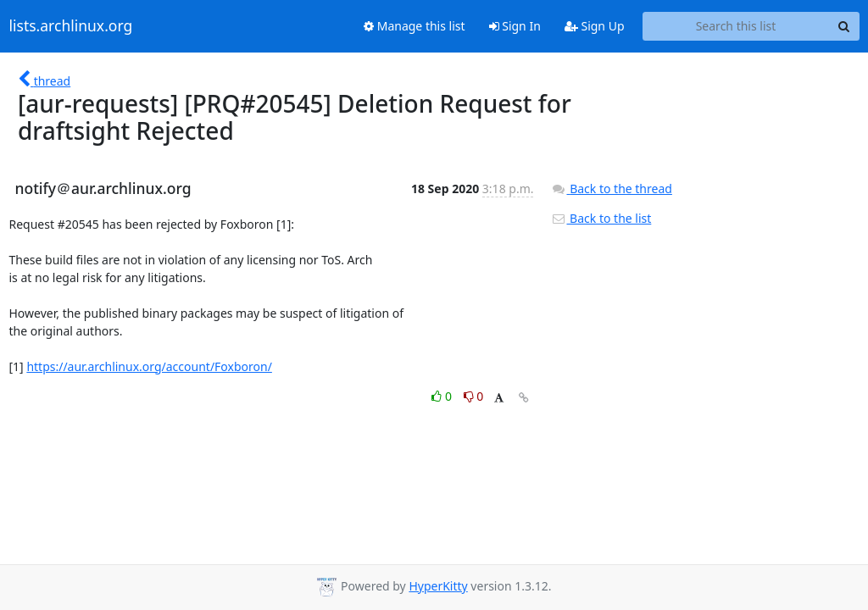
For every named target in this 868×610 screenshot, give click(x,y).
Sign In (515, 26)
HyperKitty (438, 586)
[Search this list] (736, 26)
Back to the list (601, 218)
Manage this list (415, 26)
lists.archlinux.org (71, 26)
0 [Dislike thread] (474, 396)
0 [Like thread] (443, 396)
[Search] (844, 26)
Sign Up (595, 26)
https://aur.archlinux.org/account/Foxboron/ (149, 366)
